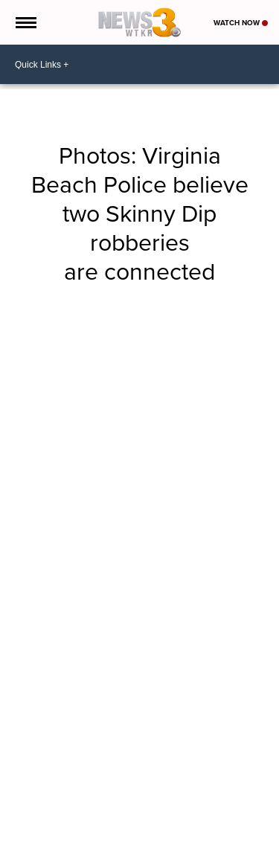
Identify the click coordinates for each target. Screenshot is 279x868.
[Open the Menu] (25, 22)
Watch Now (241, 23)
